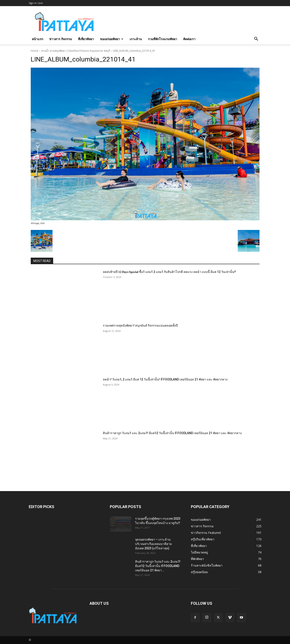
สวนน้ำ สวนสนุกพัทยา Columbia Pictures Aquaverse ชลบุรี (76, 51)
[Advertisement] (182, 22)
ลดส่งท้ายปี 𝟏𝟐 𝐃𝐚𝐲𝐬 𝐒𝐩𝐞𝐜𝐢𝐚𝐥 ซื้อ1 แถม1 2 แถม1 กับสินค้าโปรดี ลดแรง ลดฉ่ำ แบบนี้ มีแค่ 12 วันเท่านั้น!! (169, 272)
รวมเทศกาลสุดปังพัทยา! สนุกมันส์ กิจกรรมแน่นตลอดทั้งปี (140, 325)
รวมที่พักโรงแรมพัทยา (163, 39)
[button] (256, 39)
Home (35, 51)
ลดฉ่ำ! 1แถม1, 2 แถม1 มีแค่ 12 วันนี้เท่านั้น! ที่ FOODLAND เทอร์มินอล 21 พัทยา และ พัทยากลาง (165, 379)
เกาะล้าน (136, 39)
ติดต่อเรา (189, 39)
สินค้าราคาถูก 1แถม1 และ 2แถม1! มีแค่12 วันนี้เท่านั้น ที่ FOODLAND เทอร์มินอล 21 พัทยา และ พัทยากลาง (172, 433)
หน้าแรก (37, 39)
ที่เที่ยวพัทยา (86, 39)
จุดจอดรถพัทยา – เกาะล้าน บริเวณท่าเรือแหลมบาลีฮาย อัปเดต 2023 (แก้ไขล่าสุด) (153, 544)
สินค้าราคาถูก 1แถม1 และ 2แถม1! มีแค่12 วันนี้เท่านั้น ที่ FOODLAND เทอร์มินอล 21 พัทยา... (158, 566)
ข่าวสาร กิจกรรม (61, 39)
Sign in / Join (36, 3)
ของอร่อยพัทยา (112, 39)
